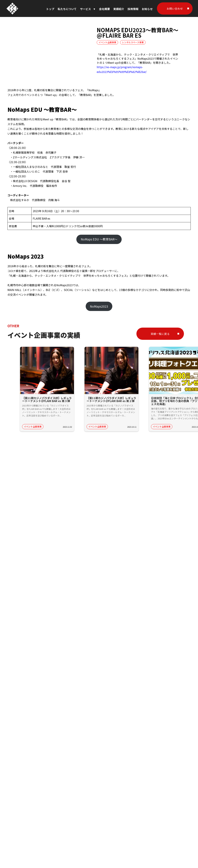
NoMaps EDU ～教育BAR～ (99, 239)
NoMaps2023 (99, 306)
